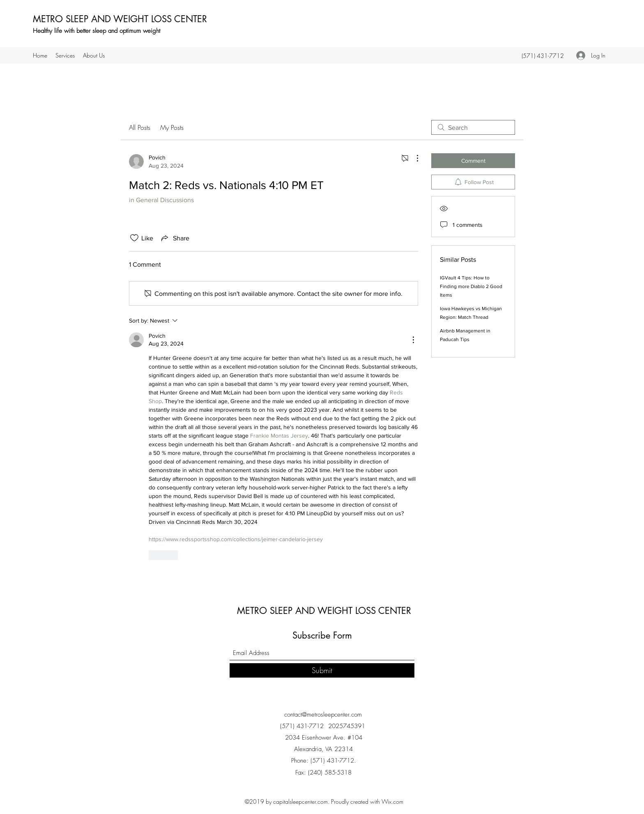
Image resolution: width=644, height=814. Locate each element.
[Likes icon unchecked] (134, 238)
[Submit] (322, 670)
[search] (473, 127)
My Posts (172, 127)
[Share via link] (175, 238)
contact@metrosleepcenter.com (323, 715)
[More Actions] (413, 158)
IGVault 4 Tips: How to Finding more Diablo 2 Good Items (471, 286)
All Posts (140, 127)
